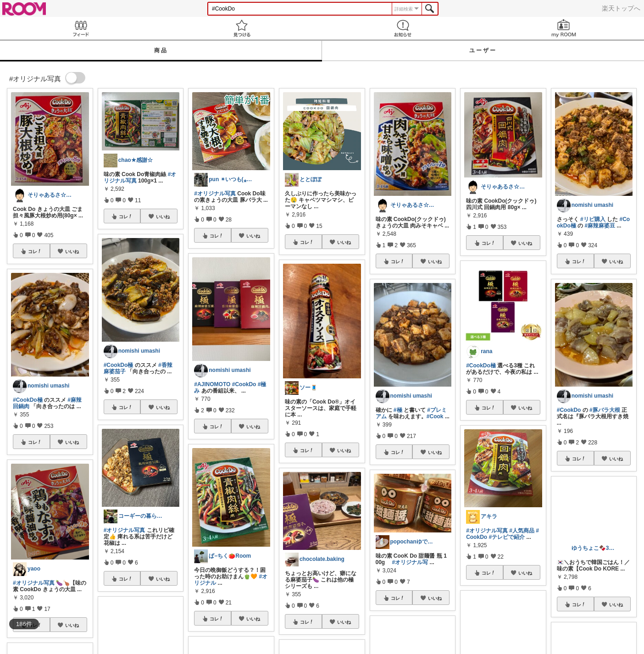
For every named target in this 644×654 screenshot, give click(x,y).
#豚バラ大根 (605, 410)
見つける (241, 28)
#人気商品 (522, 531)
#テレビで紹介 (507, 537)
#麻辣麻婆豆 (600, 226)
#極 (398, 410)
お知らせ (402, 28)
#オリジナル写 (410, 562)
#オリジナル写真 (34, 583)
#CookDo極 (28, 400)
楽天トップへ (621, 8)
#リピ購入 (593, 219)
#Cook (435, 416)
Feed (80, 28)
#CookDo (244, 384)
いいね (72, 251)
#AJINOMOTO (212, 384)
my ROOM (563, 28)
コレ (35, 251)
